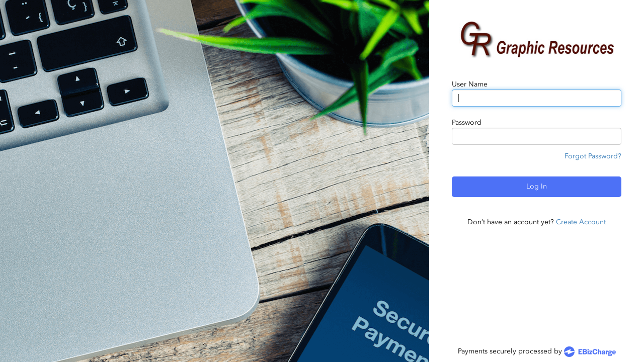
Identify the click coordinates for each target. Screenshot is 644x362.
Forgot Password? (593, 156)
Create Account (581, 222)
